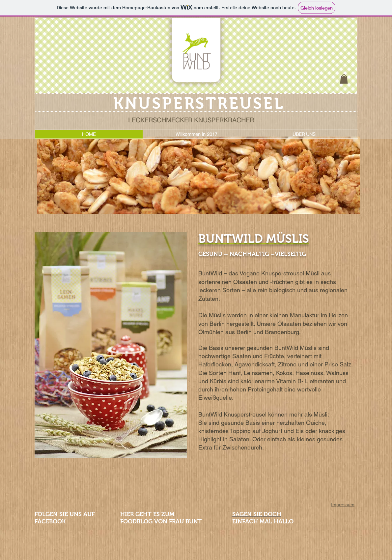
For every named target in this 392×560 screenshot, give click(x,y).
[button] (344, 79)
